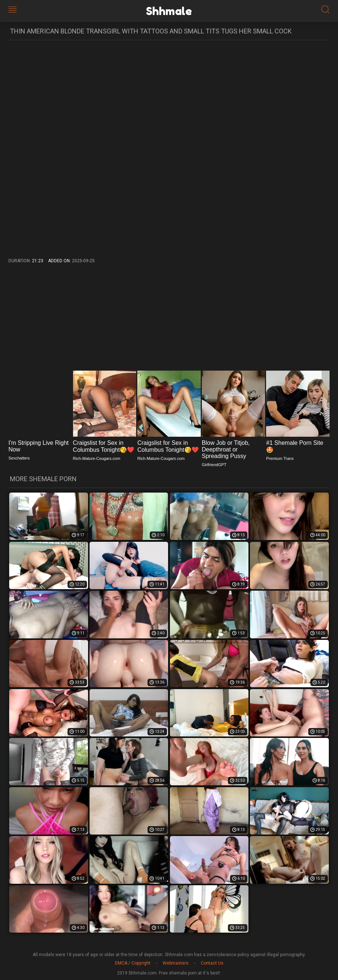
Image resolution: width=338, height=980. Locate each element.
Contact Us (212, 963)
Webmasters (176, 963)
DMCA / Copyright (133, 963)
